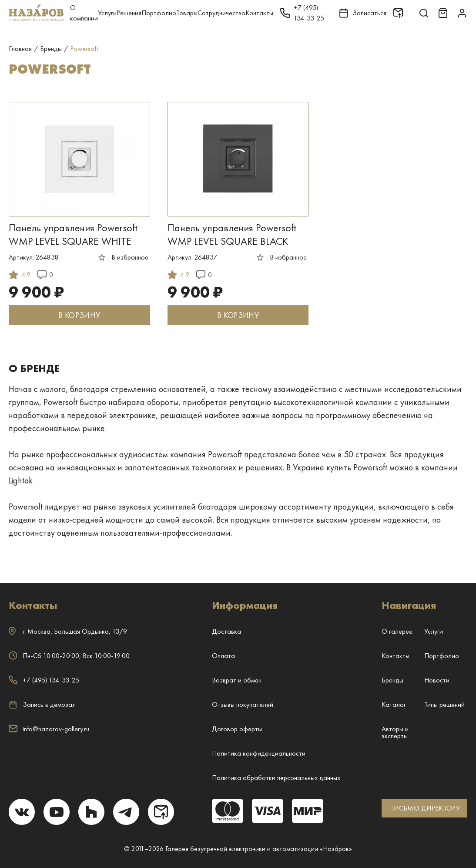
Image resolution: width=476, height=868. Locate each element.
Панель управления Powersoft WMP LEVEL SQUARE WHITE (73, 234)
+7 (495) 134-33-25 (44, 680)
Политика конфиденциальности (259, 753)
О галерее (397, 631)
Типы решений (444, 704)
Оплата (223, 656)
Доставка (226, 631)
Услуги (107, 13)
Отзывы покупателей (243, 704)
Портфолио (159, 13)
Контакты (259, 13)
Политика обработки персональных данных (276, 778)
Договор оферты (237, 729)
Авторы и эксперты (395, 732)
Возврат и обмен (237, 680)
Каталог (394, 704)
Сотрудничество (221, 13)
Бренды (392, 680)
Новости (437, 680)
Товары (187, 13)
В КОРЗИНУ (79, 315)
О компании (84, 13)
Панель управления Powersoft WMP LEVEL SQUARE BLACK (232, 234)
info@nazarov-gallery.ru (49, 729)
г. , (68, 631)
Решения (129, 13)
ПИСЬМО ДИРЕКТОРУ (424, 808)
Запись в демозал (42, 705)
